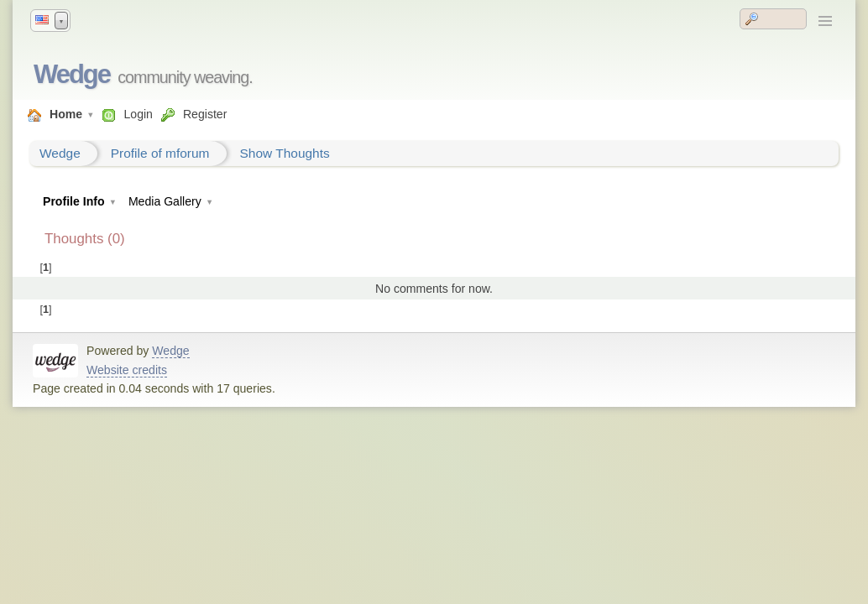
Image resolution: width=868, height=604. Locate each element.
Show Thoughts (285, 153)
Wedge (72, 74)
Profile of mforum (160, 153)
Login (138, 114)
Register (205, 114)
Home (66, 114)
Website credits (127, 370)
